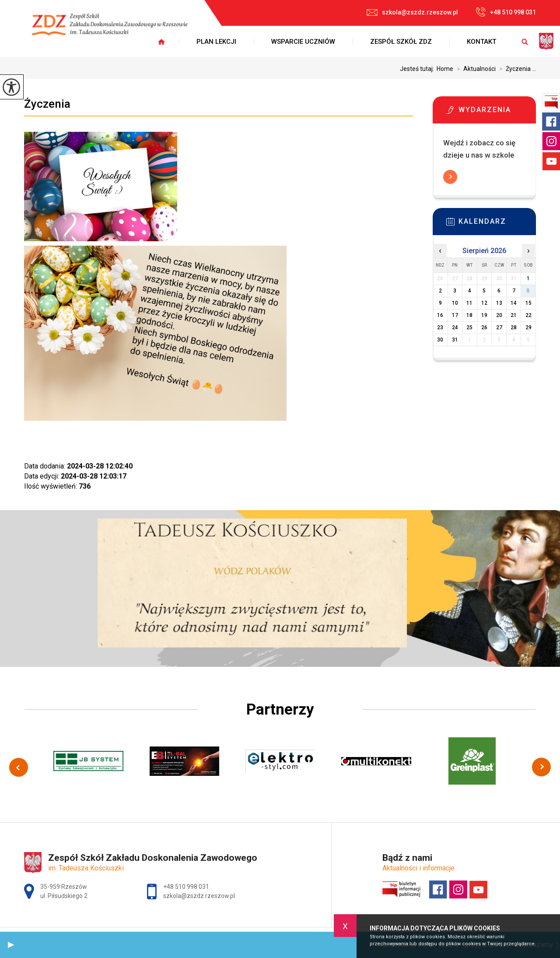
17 (455, 315)
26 (484, 328)
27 (499, 328)
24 (455, 328)
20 (499, 315)
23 (440, 328)
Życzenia (47, 104)
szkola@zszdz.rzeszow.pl (412, 12)
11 (469, 303)
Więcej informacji (450, 177)
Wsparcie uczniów (303, 42)
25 (469, 328)
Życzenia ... (516, 69)
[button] (11, 945)
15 (528, 303)
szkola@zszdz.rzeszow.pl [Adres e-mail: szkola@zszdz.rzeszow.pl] (199, 896)
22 (528, 315)
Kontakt (481, 42)
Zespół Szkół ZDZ (401, 42)
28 (514, 328)
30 (440, 340)
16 (440, 315)
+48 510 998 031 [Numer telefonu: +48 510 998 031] (186, 887)
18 (469, 315)
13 (499, 303)
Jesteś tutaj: (418, 69)
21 (514, 315)
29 (528, 328)
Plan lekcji (216, 42)
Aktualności (474, 69)
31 (455, 340)
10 (455, 303)
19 (484, 315)
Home (445, 69)
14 (514, 303)
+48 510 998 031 (506, 12)
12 (484, 303)
